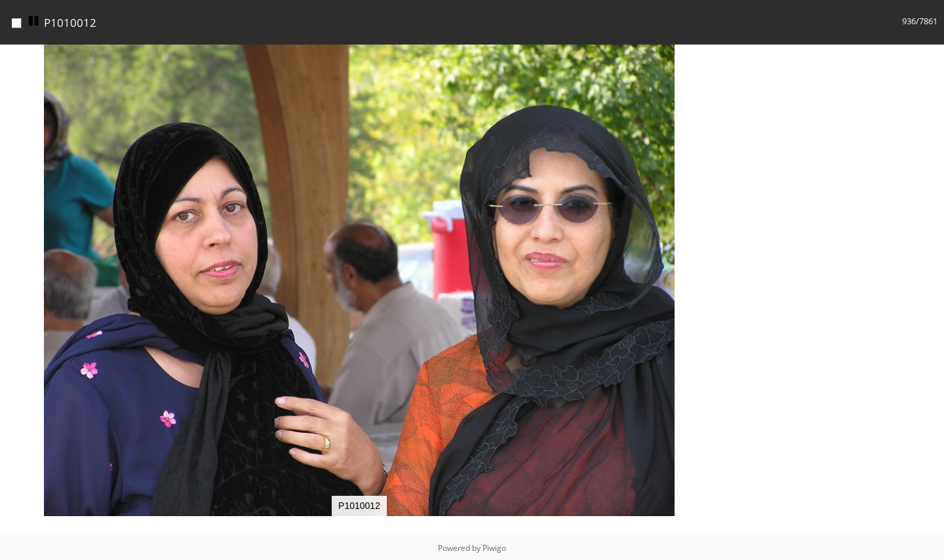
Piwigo (494, 548)
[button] (707, 56)
